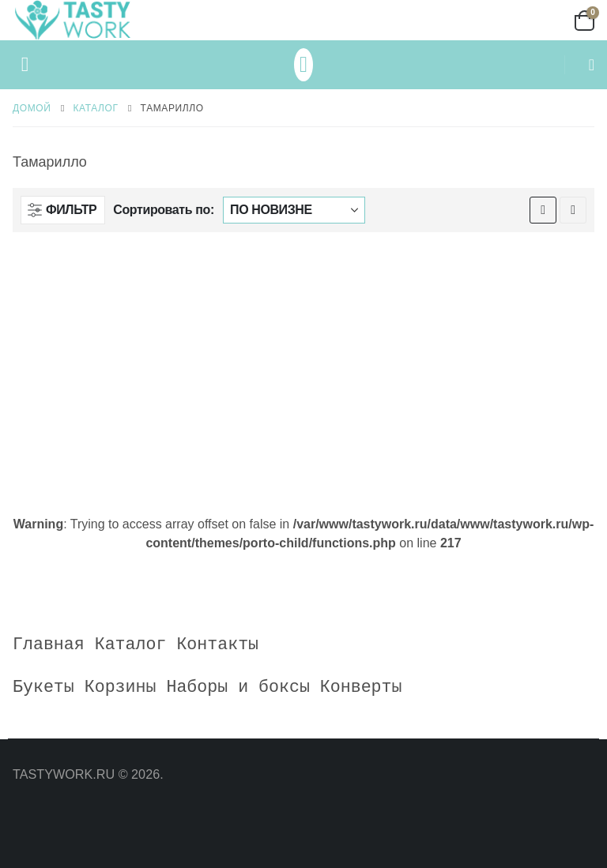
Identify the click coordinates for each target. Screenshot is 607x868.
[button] (25, 65)
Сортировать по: (164, 210)
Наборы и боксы (238, 687)
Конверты (361, 687)
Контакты (217, 644)
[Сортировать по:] (294, 210)
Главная (49, 644)
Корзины (121, 687)
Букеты (43, 687)
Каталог (131, 644)
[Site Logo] (72, 20)
